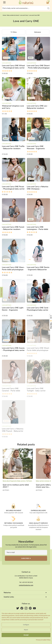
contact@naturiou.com (26, 585)
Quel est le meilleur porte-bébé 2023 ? (16, 486)
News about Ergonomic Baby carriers (14, 481)
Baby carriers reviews (43, 481)
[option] (18, 471)
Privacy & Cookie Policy (43, 640)
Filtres (15, 32)
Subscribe (25, 558)
